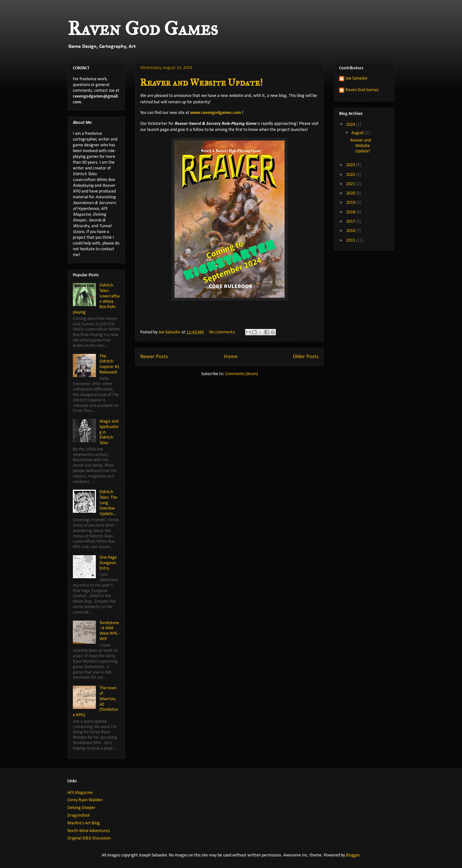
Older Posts (306, 357)
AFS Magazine (80, 793)
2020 (351, 193)
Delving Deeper (81, 808)
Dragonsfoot (79, 816)
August (358, 133)
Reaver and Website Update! (201, 82)
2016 (351, 231)
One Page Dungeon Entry (108, 563)
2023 (351, 165)
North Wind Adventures (89, 831)
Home (231, 357)
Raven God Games (143, 28)
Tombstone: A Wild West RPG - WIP (110, 631)
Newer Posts (154, 357)
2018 (351, 212)
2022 (351, 175)
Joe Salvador (357, 78)
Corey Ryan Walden (85, 800)
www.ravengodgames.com (216, 113)
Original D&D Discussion (89, 838)
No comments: (223, 332)
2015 (351, 241)
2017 (351, 222)
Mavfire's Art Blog (84, 823)
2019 (351, 203)
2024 (351, 125)
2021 (351, 184)
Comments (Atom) (242, 374)
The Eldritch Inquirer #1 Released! (109, 364)
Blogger (353, 855)
